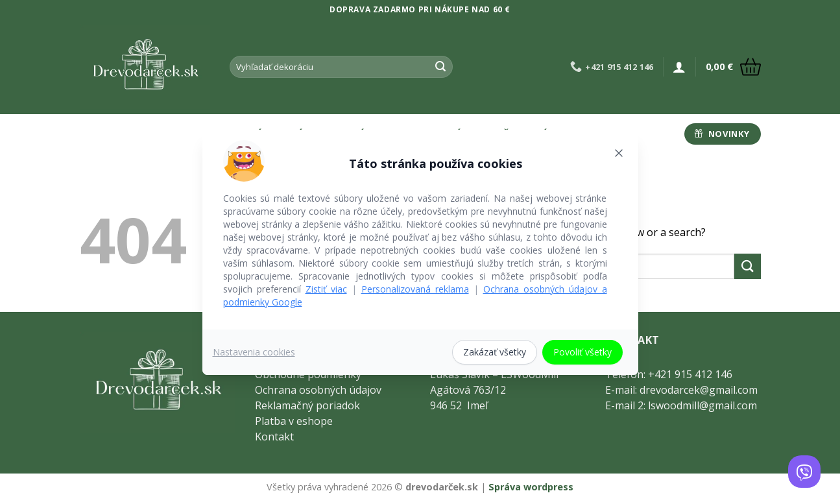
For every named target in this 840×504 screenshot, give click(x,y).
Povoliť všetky (582, 352)
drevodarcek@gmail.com (699, 390)
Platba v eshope (294, 421)
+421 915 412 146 (690, 374)
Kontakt (274, 437)
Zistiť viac (326, 289)
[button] (679, 67)
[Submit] (440, 67)
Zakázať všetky (495, 352)
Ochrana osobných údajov (318, 390)
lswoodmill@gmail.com (702, 405)
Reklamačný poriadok (307, 405)
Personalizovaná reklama (415, 289)
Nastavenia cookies (254, 352)
